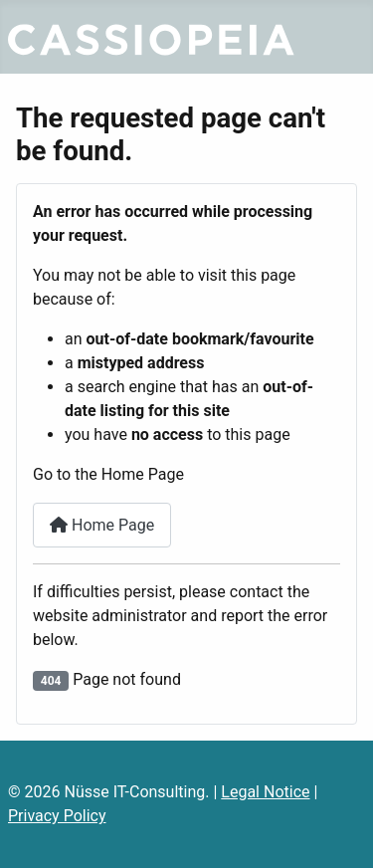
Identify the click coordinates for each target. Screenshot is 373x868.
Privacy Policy (57, 816)
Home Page (102, 525)
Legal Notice (265, 792)
